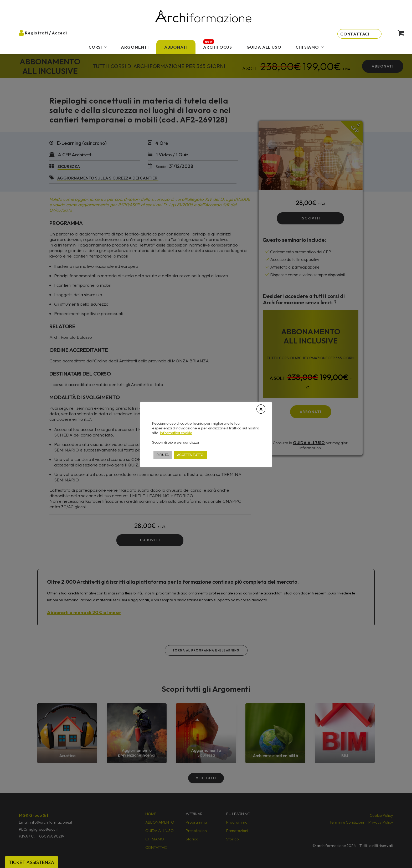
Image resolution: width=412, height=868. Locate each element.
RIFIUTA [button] (163, 455)
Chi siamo (310, 47)
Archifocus (218, 47)
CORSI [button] (98, 47)
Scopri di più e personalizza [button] (176, 442)
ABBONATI (176, 47)
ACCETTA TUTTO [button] (190, 455)
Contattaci (355, 34)
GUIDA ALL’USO (264, 47)
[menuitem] (98, 47)
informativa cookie (176, 433)
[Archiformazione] (204, 17)
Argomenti (135, 47)
